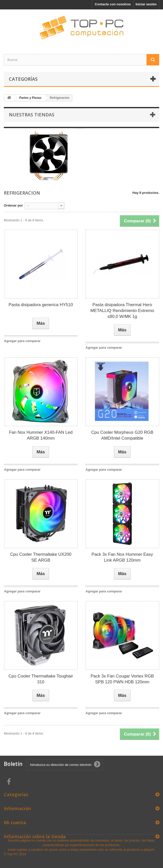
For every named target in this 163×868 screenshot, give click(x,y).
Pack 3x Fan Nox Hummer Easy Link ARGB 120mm (122, 557)
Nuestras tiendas (32, 115)
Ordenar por (13, 205)
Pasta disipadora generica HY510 (41, 305)
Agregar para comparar (22, 341)
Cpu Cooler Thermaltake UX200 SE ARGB (41, 557)
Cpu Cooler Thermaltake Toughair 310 (41, 679)
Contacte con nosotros (113, 4)
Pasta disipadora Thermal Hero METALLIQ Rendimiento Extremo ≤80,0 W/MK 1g (122, 311)
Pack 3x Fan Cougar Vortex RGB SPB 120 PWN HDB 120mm (122, 679)
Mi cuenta (15, 822)
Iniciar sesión (146, 4)
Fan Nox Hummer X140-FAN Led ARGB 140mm (41, 435)
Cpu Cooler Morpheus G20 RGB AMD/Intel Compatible (122, 435)
